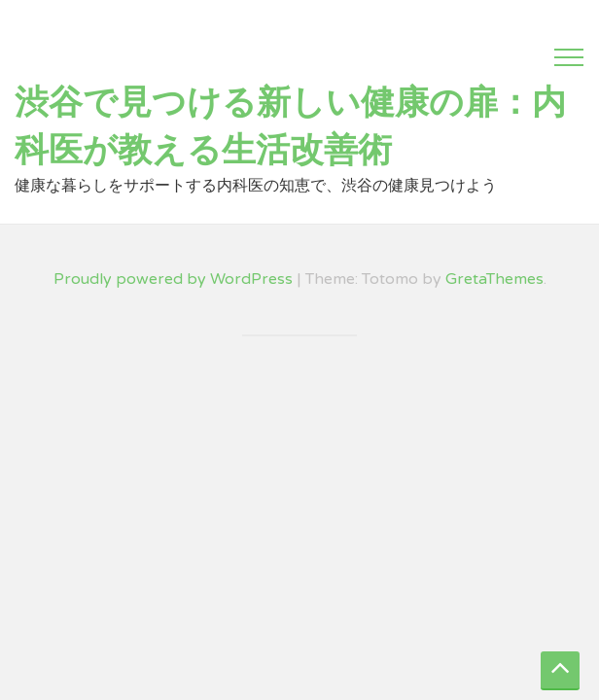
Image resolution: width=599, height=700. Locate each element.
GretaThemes (494, 279)
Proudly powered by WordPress (173, 279)
